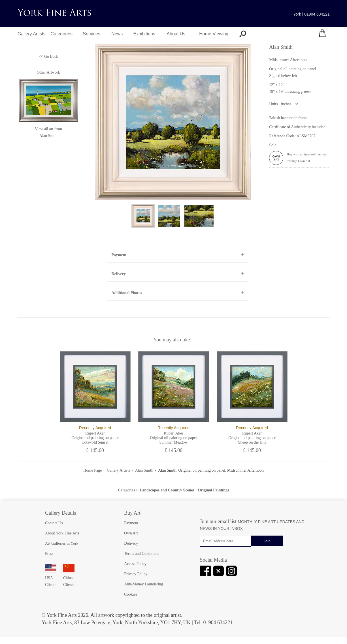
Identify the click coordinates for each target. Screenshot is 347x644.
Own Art (131, 533)
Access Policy (135, 564)
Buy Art (132, 513)
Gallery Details (60, 513)
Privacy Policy (136, 574)
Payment (119, 255)
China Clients (69, 578)
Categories (62, 34)
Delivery (119, 274)
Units (273, 104)
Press (49, 554)
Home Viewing (214, 34)
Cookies (131, 594)
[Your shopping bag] (322, 34)
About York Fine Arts (62, 533)
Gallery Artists (32, 34)
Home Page (92, 470)
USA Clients (51, 578)
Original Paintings (213, 490)
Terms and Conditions (141, 554)
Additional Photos (127, 293)
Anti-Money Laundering (143, 584)
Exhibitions (144, 34)
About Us (176, 34)
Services (92, 34)
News (117, 34)
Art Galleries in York (62, 543)
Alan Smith (48, 136)
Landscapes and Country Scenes (167, 490)
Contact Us (54, 523)
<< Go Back (49, 56)
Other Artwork (48, 72)
